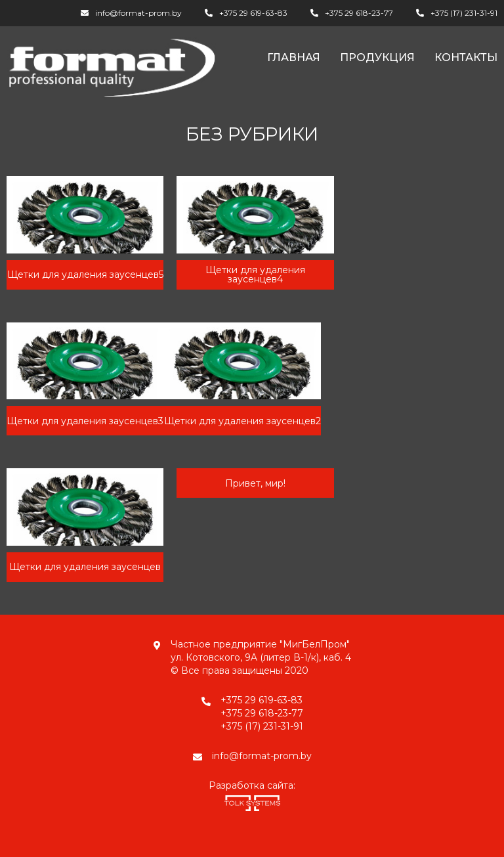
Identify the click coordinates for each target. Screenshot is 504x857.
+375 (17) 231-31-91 (464, 13)
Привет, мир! (255, 483)
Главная (294, 57)
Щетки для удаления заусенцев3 (85, 421)
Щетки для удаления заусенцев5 (85, 275)
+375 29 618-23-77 (359, 13)
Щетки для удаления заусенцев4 (255, 275)
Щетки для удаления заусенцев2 (242, 421)
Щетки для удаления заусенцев (85, 567)
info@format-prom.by (138, 13)
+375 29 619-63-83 (253, 13)
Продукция (377, 57)
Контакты (466, 57)
